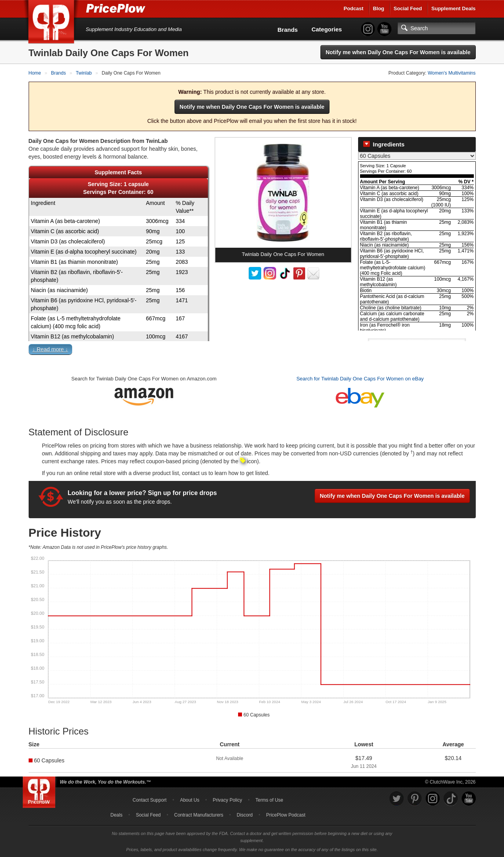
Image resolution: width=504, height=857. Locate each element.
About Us (190, 800)
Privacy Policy (227, 800)
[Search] (437, 28)
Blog (379, 8)
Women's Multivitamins (451, 73)
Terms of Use (269, 800)
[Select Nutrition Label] (417, 156)
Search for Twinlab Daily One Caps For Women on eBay (360, 379)
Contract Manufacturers (199, 815)
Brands (288, 30)
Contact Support (150, 800)
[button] (252, 351)
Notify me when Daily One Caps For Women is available (398, 52)
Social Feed (408, 8)
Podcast (354, 8)
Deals (117, 815)
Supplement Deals (454, 8)
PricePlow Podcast (286, 815)
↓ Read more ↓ (50, 349)
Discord (245, 815)
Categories (327, 29)
